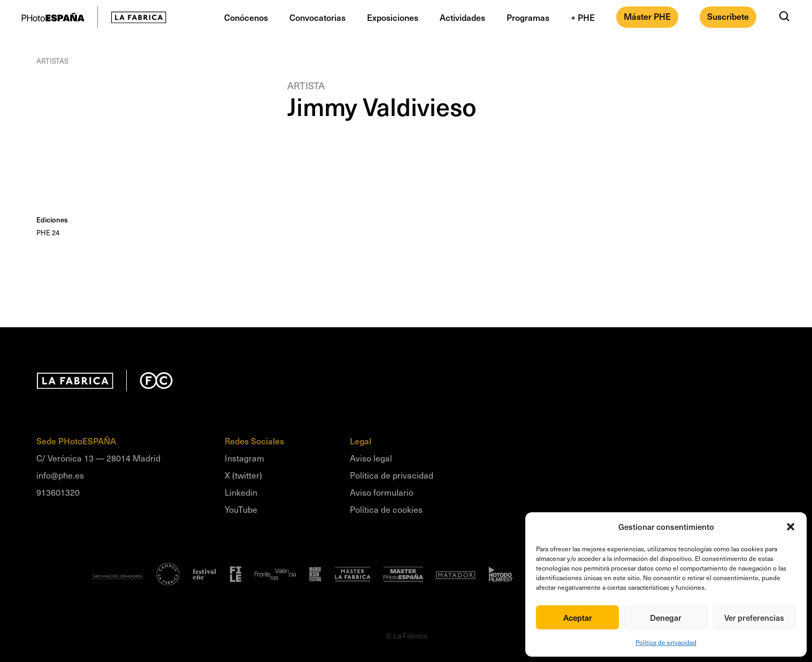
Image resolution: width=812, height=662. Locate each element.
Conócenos (246, 17)
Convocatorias (317, 17)
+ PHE (583, 17)
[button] (791, 527)
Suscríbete (728, 16)
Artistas (52, 61)
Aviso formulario (382, 492)
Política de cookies (386, 509)
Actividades (462, 17)
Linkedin (241, 492)
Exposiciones (393, 17)
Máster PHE (647, 16)
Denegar (666, 618)
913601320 (58, 492)
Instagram (244, 458)
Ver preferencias (754, 618)
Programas (528, 17)
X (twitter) (243, 475)
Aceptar (578, 618)
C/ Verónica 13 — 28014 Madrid (98, 458)
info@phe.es (60, 475)
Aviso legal (371, 458)
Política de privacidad (666, 642)
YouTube (241, 509)
